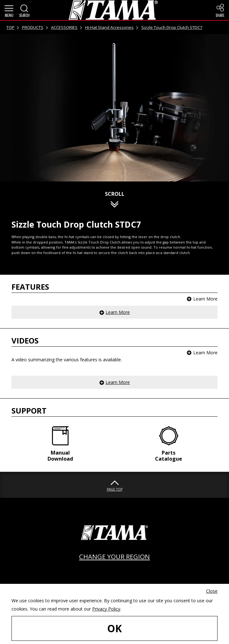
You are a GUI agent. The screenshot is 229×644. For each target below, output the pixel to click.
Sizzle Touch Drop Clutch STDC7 (172, 27)
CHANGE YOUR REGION (114, 556)
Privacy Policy (106, 609)
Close (212, 591)
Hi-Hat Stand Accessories (109, 27)
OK (114, 628)
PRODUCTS (33, 27)
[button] (9, 10)
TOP (10, 27)
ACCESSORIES (64, 27)
